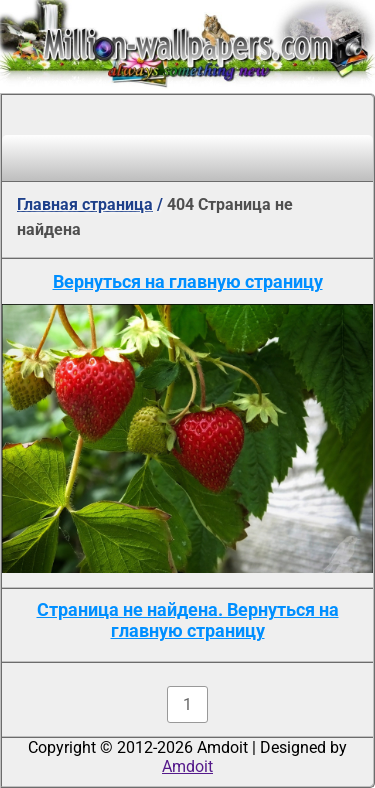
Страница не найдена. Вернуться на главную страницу (188, 620)
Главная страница (85, 204)
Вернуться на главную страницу (188, 281)
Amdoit (187, 766)
